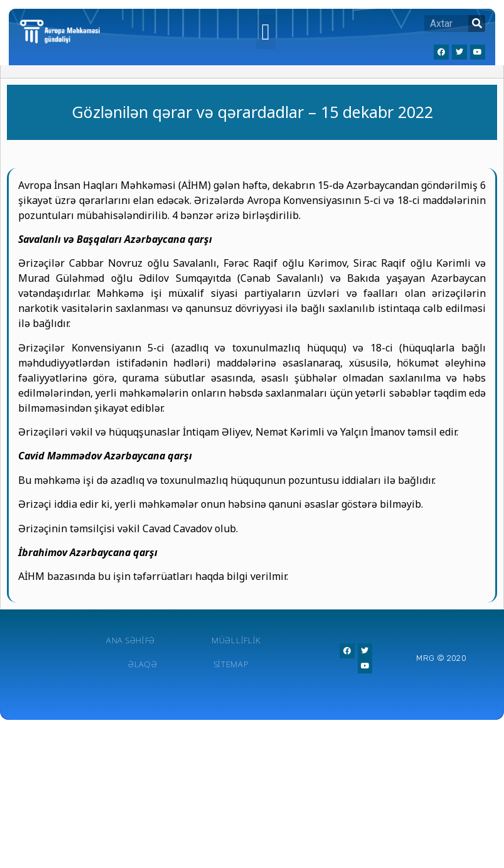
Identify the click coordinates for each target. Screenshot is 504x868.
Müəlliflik (236, 640)
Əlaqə (143, 664)
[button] (266, 32)
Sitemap (231, 664)
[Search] (477, 24)
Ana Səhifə (131, 640)
